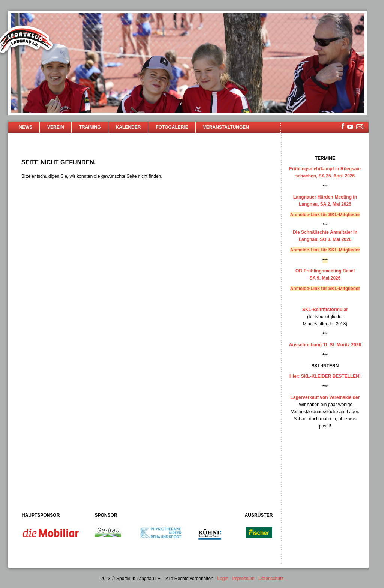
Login (223, 579)
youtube (350, 127)
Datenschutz (271, 579)
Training (90, 127)
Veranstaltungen (226, 127)
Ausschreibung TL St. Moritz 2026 (325, 345)
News (25, 127)
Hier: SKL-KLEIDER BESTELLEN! (325, 376)
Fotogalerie (172, 127)
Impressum (244, 579)
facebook (343, 126)
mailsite (360, 127)
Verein (56, 127)
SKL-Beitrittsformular (325, 310)
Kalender (128, 127)
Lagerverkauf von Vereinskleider (325, 397)
